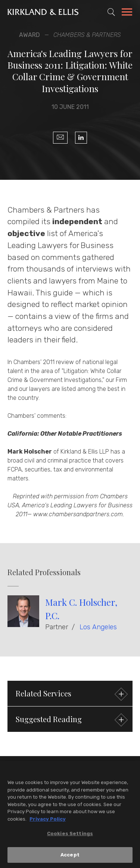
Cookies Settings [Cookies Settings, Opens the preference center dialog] (70, 836)
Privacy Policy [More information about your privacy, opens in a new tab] (48, 821)
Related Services (71, 694)
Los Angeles (98, 627)
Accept (70, 857)
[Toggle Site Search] (111, 12)
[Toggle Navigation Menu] (127, 13)
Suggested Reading (71, 720)
